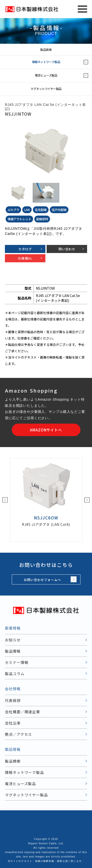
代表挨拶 (13, 700)
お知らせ (13, 640)
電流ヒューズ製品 (46, 75)
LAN (27, 210)
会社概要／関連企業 (22, 712)
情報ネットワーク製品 (46, 62)
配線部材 (42, 219)
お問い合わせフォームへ (42, 580)
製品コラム (15, 674)
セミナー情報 (17, 662)
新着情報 (13, 628)
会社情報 (13, 689)
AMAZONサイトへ (46, 430)
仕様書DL (25, 258)
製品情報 (13, 651)
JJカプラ (13, 210)
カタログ (25, 249)
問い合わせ (67, 249)
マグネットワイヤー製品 (46, 89)
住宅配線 (41, 210)
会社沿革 (13, 723)
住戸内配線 (59, 210)
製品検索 (65, 49)
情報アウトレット (19, 219)
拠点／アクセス (18, 734)
